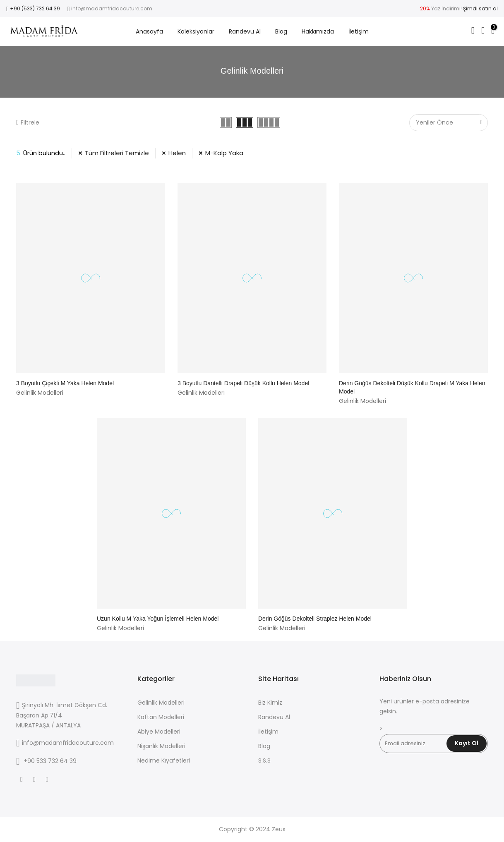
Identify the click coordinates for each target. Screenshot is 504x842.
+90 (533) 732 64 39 (35, 8)
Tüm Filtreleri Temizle (117, 153)
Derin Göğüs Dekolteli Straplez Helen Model (315, 619)
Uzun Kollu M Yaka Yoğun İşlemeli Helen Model (158, 619)
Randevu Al (245, 31)
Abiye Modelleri (159, 732)
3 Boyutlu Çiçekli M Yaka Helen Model (65, 383)
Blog (281, 31)
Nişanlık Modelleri (161, 746)
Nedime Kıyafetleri (164, 760)
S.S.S (264, 760)
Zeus (279, 829)
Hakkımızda (318, 31)
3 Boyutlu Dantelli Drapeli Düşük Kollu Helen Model (243, 383)
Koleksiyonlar (196, 31)
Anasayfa (149, 31)
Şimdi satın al (480, 8)
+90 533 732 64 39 (50, 761)
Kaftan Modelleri (161, 717)
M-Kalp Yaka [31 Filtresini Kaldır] (224, 153)
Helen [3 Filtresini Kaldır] (177, 153)
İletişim (359, 31)
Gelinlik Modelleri (161, 703)
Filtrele (28, 122)
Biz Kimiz (270, 703)
